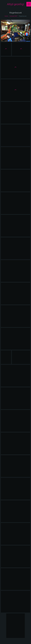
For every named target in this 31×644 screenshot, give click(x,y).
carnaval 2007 (13, 16)
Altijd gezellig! (16, 4)
